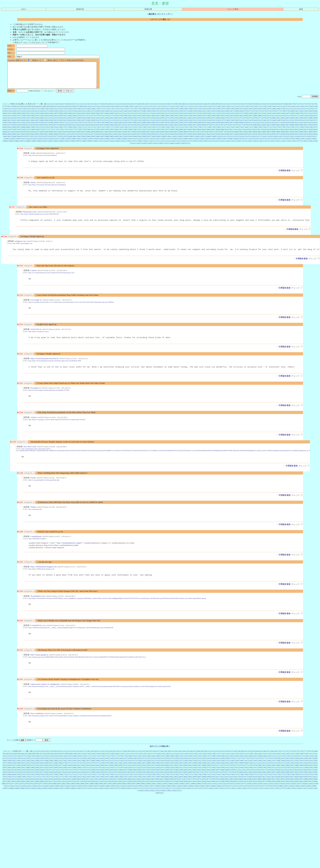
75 (312, 109)
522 (153, 125)
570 (60, 128)
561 (19, 128)
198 (227, 114)
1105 (122, 146)
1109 (144, 146)
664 (181, 130)
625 (315, 128)
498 (42, 125)
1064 (208, 144)
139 (269, 112)
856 (125, 137)
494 (23, 125)
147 (306, 112)
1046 (107, 144)
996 (144, 141)
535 (213, 125)
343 (269, 118)
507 (83, 125)
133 (241, 112)
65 (275, 109)
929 (148, 139)
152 (14, 114)
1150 (182, 148)
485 (297, 123)
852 (107, 137)
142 (283, 112)
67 (283, 109)
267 (232, 116)
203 (250, 114)
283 (306, 116)
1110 (150, 146)
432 (51, 123)
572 (70, 128)
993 (130, 141)
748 (255, 132)
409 (260, 121)
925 (130, 139)
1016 (253, 141)
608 (237, 128)
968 (14, 141)
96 (74, 112)
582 (116, 128)
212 (292, 114)
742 (227, 132)
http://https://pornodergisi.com (22, 250)
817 (260, 135)
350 (301, 118)
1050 (129, 144)
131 (232, 112)
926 (134, 139)
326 (190, 118)
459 (176, 123)
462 (190, 123)
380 (125, 121)
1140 (315, 146)
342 (264, 118)
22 (117, 109)
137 (260, 112)
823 (287, 135)
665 (186, 130)
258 (190, 116)
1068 (230, 144)
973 (38, 141)
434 (60, 123)
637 (56, 130)
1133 (276, 146)
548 (274, 125)
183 (158, 114)
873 (204, 137)
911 (65, 139)
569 (56, 128)
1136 (293, 146)
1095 (67, 146)
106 (117, 112)
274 (264, 116)
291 (28, 118)
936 (181, 139)
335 (232, 118)
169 (93, 114)
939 (195, 139)
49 (216, 109)
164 (70, 114)
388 (162, 121)
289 (19, 118)
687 (288, 130)
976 (52, 141)
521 (148, 125)
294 (42, 118)
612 (255, 128)
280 (292, 116)
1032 (29, 144)
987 (102, 141)
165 (74, 114)
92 (59, 112)
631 (28, 130)
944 (218, 139)
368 (70, 121)
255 (176, 116)
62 (264, 109)
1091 (44, 146)
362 (42, 121)
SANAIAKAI (36, 337)
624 (311, 128)
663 (176, 130)
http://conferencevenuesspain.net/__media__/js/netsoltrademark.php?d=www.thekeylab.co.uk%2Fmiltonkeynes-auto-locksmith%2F (71, 639)
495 (28, 125)
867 (176, 137)
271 (250, 116)
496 (33, 125)
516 (125, 125)
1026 (309, 141)
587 (139, 128)
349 (297, 118)
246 (134, 116)
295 (46, 118)
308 (107, 118)
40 (183, 109)
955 (269, 139)
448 (125, 123)
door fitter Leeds (30, 456)
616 (274, 128)
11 (77, 109)
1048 (118, 144)
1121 (210, 146)
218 (5, 116)
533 (204, 125)
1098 (84, 146)
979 (65, 141)
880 (237, 137)
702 (42, 132)
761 (315, 132)
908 (51, 139)
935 (176, 139)
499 (46, 125)
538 (227, 125)
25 (128, 109)
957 (278, 139)
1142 (138, 148)
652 (125, 130)
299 (65, 118)
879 (232, 137)
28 (139, 109)
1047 (112, 144)
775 (65, 135)
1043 (90, 144)
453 (148, 123)
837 (37, 137)
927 (139, 139)
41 (187, 109)
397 (204, 121)
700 (33, 132)
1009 (214, 141)
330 (209, 118)
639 (65, 130)
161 (56, 114)
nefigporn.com (20, 248)
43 (194, 109)
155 (28, 114)
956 (274, 139)
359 (28, 121)
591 (158, 128)
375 (102, 121)
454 (153, 123)
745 (241, 132)
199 (232, 114)
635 (46, 130)
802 (190, 135)
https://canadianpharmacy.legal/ (66, 556)
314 (134, 118)
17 (99, 109)
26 (132, 109)
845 (74, 137)
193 (204, 114)
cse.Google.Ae (36, 307)
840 (51, 137)
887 (269, 137)
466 (209, 123)
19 (106, 109)
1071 (247, 144)
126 (209, 112)
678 (246, 130)
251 (158, 116)
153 (19, 114)
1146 (160, 148)
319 (158, 118)
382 (135, 121)
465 (204, 123)
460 (181, 123)
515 (120, 125)
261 (204, 116)
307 (102, 118)
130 (227, 112)
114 (154, 112)
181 (148, 114)
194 (209, 114)
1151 (188, 148)
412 (274, 121)
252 (162, 116)
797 (167, 135)
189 (186, 114)
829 (315, 135)
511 (102, 125)
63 (268, 109)
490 (5, 125)
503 (65, 125)
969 (19, 141)
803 (195, 135)
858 (134, 137)
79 (11, 112)
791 (139, 135)
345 (278, 118)
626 (5, 130)
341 (260, 118)
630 (23, 130)
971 (28, 141)
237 (93, 116)
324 (181, 118)
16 (95, 109)
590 (153, 128)
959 (287, 139)
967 (10, 141)
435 (65, 123)
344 (274, 118)
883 (250, 137)
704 (51, 132)
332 (218, 118)
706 (60, 132)
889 (278, 137)
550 (283, 125)
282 (301, 116)
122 (190, 112)
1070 (241, 144)
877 (223, 137)
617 (278, 128)
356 (14, 121)
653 (130, 130)
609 (241, 128)
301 (74, 118)
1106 (128, 146)
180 (144, 114)
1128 (249, 146)
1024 (298, 141)
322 (172, 118)
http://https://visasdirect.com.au (39, 339)
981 (75, 141)
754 (283, 132)
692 (311, 130)
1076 (275, 144)
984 (89, 141)
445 (111, 123)
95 (70, 112)
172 (107, 114)
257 (186, 116)
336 (237, 118)
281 (297, 116)
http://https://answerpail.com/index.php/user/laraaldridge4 (47, 190)
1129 (254, 146)
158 (42, 114)
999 (158, 141)
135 (251, 112)
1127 (243, 146)
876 (218, 137)
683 (269, 130)
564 (33, 128)
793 (148, 135)
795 (158, 135)
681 (260, 130)
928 (144, 139)
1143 (143, 148)
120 (181, 112)
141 (278, 112)
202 (246, 114)
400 (218, 121)
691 (306, 130)
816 (255, 135)
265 (223, 116)
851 (102, 137)
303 (83, 118)
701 (37, 132)
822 (283, 135)
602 (209, 128)
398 (209, 121)
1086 (16, 146)
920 (107, 139)
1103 (111, 146)
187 (176, 114)
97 (78, 112)
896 (311, 137)
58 (249, 109)
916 (88, 139)
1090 (39, 146)
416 (292, 121)
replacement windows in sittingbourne (45, 697)
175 (121, 114)
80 (15, 112)
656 (144, 130)
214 (301, 114)
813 (241, 135)
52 (227, 109)
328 (199, 118)
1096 (72, 146)
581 (111, 128)
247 (139, 116)
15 (91, 109)
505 (74, 125)
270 (246, 116)
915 (83, 139)
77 (4, 112)
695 (9, 132)
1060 (185, 144)
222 (23, 116)
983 (84, 141)
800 (181, 135)
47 (209, 109)
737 (204, 132)
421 (315, 121)
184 (162, 114)
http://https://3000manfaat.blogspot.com (41, 580)
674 (227, 130)
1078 (286, 144)
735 (195, 132)
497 (37, 125)
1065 (213, 144)
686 (283, 130)
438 (79, 123)
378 (116, 121)
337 (241, 118)
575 (83, 128)
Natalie (33, 517)
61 (260, 109)
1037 (57, 144)
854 (116, 137)
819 (269, 135)
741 (223, 132)
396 (200, 121)
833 (19, 137)
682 (264, 130)
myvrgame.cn (36, 397)
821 (278, 135)
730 (172, 132)
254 (172, 116)
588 (144, 128)
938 (190, 139)
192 (200, 114)
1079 (292, 144)
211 (288, 114)
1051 (135, 144)
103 (103, 112)
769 (37, 135)
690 (301, 130)
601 (204, 128)
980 (70, 141)
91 (55, 112)
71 (297, 109)
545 (260, 125)
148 (311, 112)
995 (140, 141)
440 (88, 123)
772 (51, 135)
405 (241, 121)
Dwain (33, 188)
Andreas (34, 426)
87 (41, 112)
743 (232, 132)
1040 (73, 144)
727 (158, 132)
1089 (33, 146)
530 (190, 125)
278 (283, 116)
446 (116, 123)
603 (213, 128)
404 (237, 121)
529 (185, 125)
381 (130, 121)
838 (42, 137)
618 (283, 128)
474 (246, 123)
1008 (208, 141)
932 (162, 139)
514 (116, 125)
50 (220, 109)
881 (241, 137)
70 (294, 109)
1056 (163, 144)
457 (167, 123)
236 (88, 116)
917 (93, 139)
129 (223, 112)
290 (23, 118)
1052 (140, 144)
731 (176, 132)
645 (93, 130)
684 (274, 130)
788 (125, 135)
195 (213, 114)
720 (125, 132)
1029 (12, 144)
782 (97, 135)
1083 (314, 144)
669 (204, 130)
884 (255, 137)
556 (311, 125)
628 (14, 130)
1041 (79, 144)
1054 (152, 144)
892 (292, 137)
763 (9, 135)
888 (274, 137)
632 (32, 130)
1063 (202, 144)
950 (246, 139)
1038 (62, 144)
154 (23, 114)
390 (172, 121)
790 (135, 135)
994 (135, 141)
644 (88, 130)
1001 (169, 141)
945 (223, 139)
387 (158, 121)
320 (162, 118)
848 (88, 137)
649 (111, 130)
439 (83, 123)
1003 (180, 141)
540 (237, 125)
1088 (28, 146)
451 (139, 123)
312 (125, 118)
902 (23, 139)
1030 (17, 144)
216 (311, 114)
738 (209, 132)
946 (227, 139)
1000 (163, 141)
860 (144, 137)
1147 (166, 148)
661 (167, 130)
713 (93, 132)
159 (46, 114)
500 (51, 125)
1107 (133, 146)
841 (56, 137)
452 (144, 123)
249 (148, 116)
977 (56, 141)
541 (241, 125)
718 (116, 132)
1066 (219, 144)
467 (213, 123)
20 (110, 109)
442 (97, 123)
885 (260, 137)
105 (112, 112)
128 (218, 112)
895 (306, 137)
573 (74, 128)
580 (107, 128)
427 (28, 123)
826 (301, 135)
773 (56, 135)
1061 (191, 144)
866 (172, 137)
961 (297, 139)
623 (306, 128)
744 (237, 132)
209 (278, 114)
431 (46, 123)
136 (255, 112)
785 (111, 135)
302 (79, 118)
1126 (238, 146)
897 (315, 137)
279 (288, 116)
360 (33, 121)
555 (306, 125)
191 (195, 114)
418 (301, 121)
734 (190, 132)
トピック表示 (233, 9)
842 (60, 137)
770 (42, 135)
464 (199, 123)
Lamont (33, 277)
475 (250, 123)
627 (9, 130)
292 (33, 118)
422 (5, 123)
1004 (186, 141)
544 (255, 125)
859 (139, 137)
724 (144, 132)
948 (237, 139)
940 (199, 139)
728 (162, 132)
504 (70, 125)
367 (65, 121)
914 (79, 139)
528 (181, 125)
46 (205, 109)
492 (14, 125)
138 (265, 112)
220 (14, 116)
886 (264, 137)
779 (83, 135)
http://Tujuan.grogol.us (39, 667)
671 (213, 130)
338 (246, 118)
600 (200, 128)
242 (116, 116)
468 (218, 123)
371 (83, 121)
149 (316, 112)
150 (5, 114)
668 (199, 130)
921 (111, 139)
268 (237, 116)
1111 (155, 146)
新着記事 (148, 9)
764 (14, 135)
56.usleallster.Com (38, 607)
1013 (236, 141)
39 (180, 109)
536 (218, 125)
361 (37, 121)
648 (107, 130)
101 (94, 112)
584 (125, 128)
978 (61, 141)
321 (167, 118)
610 (246, 128)
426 (23, 123)
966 (5, 141)
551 (287, 125)
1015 (247, 141)
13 (84, 109)
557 (315, 125)
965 (315, 139)
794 (153, 135)
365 (56, 121)
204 (255, 114)
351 (306, 118)
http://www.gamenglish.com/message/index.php (44, 490)
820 (274, 135)
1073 (258, 144)
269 (241, 116)
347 (287, 118)
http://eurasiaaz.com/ (35, 520)
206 (264, 114)
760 (311, 132)
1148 (171, 148)
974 (42, 141)
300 (70, 118)
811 (232, 135)
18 (102, 109)
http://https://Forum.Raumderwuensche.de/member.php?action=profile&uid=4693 (55, 369)
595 (176, 128)
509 (93, 125)
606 (227, 128)
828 (311, 135)
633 (37, 130)
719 (120, 132)
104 (108, 112)
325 (185, 118)
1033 (34, 144)
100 (89, 112)
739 (213, 132)
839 (46, 137)
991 (121, 141)
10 (73, 109)
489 (315, 123)
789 (130, 135)
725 (148, 132)
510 (97, 125)
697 (19, 132)
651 (121, 130)
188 (181, 114)
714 (97, 132)
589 (148, 128)
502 (60, 125)
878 (227, 137)
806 (209, 135)
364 (51, 121)
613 (260, 128)
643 (83, 130)
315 (139, 118)
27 (135, 109)
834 (23, 137)
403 (232, 121)
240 (107, 116)
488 (311, 123)
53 (231, 109)
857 (130, 137)
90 (52, 112)
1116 (183, 146)
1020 (275, 141)
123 (195, 112)
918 (97, 139)
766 (23, 135)
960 (292, 139)
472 (237, 123)
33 (157, 109)
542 (246, 125)
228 (51, 116)
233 (74, 116)
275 (269, 116)
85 (33, 112)
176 (125, 114)
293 (37, 118)
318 (153, 118)
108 (126, 112)
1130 (260, 146)
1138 (304, 146)
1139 (309, 146)
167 (83, 114)
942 (209, 139)
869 (186, 137)
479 (269, 123)
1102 (106, 146)
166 (79, 114)
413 (278, 121)
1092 (50, 146)
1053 (146, 144)
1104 (117, 146)
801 (186, 135)
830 (5, 137)
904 (33, 139)
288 (14, 118)
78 (8, 112)
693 (315, 130)
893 (297, 137)
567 (46, 128)
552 (292, 125)
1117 (188, 146)
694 (5, 132)
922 (116, 139)
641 (74, 130)
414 (283, 121)
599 (195, 128)
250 (153, 116)
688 (292, 130)
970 (24, 141)
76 (316, 109)
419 (306, 121)
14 (88, 109)
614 (264, 128)
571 (65, 128)
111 (140, 112)
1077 (280, 144)
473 (241, 123)
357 (19, 121)
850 (97, 137)
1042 (84, 144)
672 (218, 130)
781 (93, 135)
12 (80, 109)
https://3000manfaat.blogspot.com (44, 577)
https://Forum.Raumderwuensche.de (44, 367)
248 (144, 116)
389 (167, 121)
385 (148, 121)
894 (301, 137)
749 (260, 132)
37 (172, 109)
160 (51, 114)
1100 (95, 146)
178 (135, 114)
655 (139, 130)
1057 (168, 144)
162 (60, 114)
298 (60, 118)
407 (250, 121)
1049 (124, 144)
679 (250, 130)
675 (232, 130)
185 (167, 114)
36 (168, 109)
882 (246, 137)
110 (135, 112)
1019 (270, 141)
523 (158, 125)
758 (301, 132)
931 (158, 139)
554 (301, 125)
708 (70, 132)
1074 (263, 144)
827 (306, 135)
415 (287, 121)
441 (93, 123)
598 (190, 128)
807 (213, 135)
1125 (232, 146)
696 (14, 132)
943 (213, 139)
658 (153, 130)
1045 (101, 144)
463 (195, 123)
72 (301, 109)
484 (292, 123)
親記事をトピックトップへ (160, 14)
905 (37, 139)
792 (144, 135)
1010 (219, 141)
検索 (301, 9)
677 (241, 130)
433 (56, 123)
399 (213, 121)
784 (107, 135)
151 (9, 114)
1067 (224, 144)
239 (102, 116)
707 (65, 132)
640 (70, 130)
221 (19, 116)
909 (56, 139)
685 (278, 130)
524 (162, 125)
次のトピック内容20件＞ (160, 760)
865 (167, 137)
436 (70, 123)
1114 (172, 146)
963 (306, 139)
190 (190, 114)
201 (241, 114)
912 (70, 139)
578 (97, 128)
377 (111, 121)
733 (185, 132)
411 (269, 121)
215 (306, 114)
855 (121, 137)
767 (28, 135)
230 (60, 116)
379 (121, 121)
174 (116, 114)
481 (278, 123)
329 (204, 118)
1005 (191, 141)
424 (14, 123)
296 (51, 118)
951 (250, 139)
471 (232, 123)
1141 (132, 148)
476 (255, 123)
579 (102, 128)
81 (19, 112)
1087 (22, 146)
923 (120, 139)
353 (315, 118)
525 (167, 125)
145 (297, 112)
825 (297, 135)
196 (218, 114)
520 (144, 125)
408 (255, 121)
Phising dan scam (29, 218)
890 (283, 137)
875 (213, 137)
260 (199, 116)
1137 (298, 146)
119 (176, 112)
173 (111, 114)
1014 (242, 141)
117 (167, 112)
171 (102, 114)
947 (232, 139)
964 (311, 139)
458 (172, 123)
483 (288, 123)
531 (195, 125)
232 (70, 116)
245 (130, 116)
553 (297, 125)
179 (139, 114)
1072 (252, 144)
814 (246, 135)
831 (9, 137)
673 (223, 130)
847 (83, 137)
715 (102, 132)
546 (264, 125)
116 (163, 112)
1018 (264, 141)
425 (19, 123)
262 (209, 116)
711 (83, 132)
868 (181, 137)
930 (153, 139)
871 (195, 137)
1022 (286, 141)
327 (195, 118)
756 (292, 132)
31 (150, 109)
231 (65, 116)
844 (70, 137)
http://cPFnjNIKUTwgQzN (37, 549)
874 (209, 137)
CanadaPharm (36, 547)
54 (235, 109)
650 (116, 130)
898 (5, 139)
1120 (204, 146)
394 (190, 121)
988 (107, 141)
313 (130, 118)
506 (79, 125)
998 (154, 141)
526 (172, 125)
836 (32, 137)
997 (149, 141)
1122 (215, 146)
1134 (282, 146)
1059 (180, 144)
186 (172, 114)
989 (112, 141)
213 (297, 114)
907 (46, 139)
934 (172, 139)
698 (23, 132)
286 (5, 118)
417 (297, 121)
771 (46, 135)
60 (257, 109)
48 (213, 109)
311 (121, 118)
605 (223, 128)
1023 (292, 141)
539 (232, 125)
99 (85, 112)
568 (51, 128)
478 (264, 123)
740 (218, 132)
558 (5, 128)
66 (279, 109)
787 (121, 135)
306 (97, 118)
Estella (33, 488)
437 (74, 123)
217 (315, 114)
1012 (230, 141)
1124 (226, 146)
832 (14, 137)
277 (278, 116)
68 (286, 109)
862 (153, 137)
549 (278, 125)
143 (288, 112)
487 (306, 123)
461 (186, 123)
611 (250, 128)
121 (186, 112)
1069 (236, 144)
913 (74, 139)
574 (79, 128)
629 (19, 130)
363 (46, 121)
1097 (78, 146)
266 (227, 116)
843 (65, 137)
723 (139, 132)
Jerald (33, 158)
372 (88, 121)
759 (306, 132)
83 (26, 112)
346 (283, 118)
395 (195, 121)
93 (63, 112)
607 (232, 128)
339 (250, 118)
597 (186, 128)
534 (209, 125)
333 (223, 118)
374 (97, 121)
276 (274, 116)
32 (154, 109)
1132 (271, 146)
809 (223, 135)
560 (14, 128)
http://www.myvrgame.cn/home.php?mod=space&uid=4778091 (49, 399)
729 (167, 132)
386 (153, 121)
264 (218, 116)
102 (98, 112)
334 (227, 118)
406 (246, 121)
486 (301, 123)
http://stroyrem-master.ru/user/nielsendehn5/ (43, 160)
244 (125, 116)
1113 (166, 146)
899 (9, 139)
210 (283, 114)
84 (30, 112)
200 (237, 114)
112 (145, 112)
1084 (5, 146)
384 (144, 121)
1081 (303, 144)
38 (176, 109)
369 (74, 121)
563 (28, 128)
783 (102, 135)
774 (60, 135)
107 (121, 112)
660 (162, 130)
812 (237, 135)
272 (255, 116)
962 (301, 139)
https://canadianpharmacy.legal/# (69, 554)
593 (167, 128)
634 (42, 130)
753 (278, 132)
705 (56, 132)
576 (88, 128)
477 (260, 123)
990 (116, 141)
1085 (11, 146)
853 (111, 137)
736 (199, 132)
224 (32, 116)
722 (134, 132)
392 (181, 121)
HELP (24, 9)
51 (224, 109)
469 (223, 123)
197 (223, 114)
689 (297, 130)
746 (246, 132)
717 (111, 132)
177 (130, 114)
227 (46, 116)
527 (176, 125)
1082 (308, 144)
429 (37, 123)
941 (204, 139)
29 (143, 109)
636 (51, 130)
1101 (100, 146)
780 (88, 135)
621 (297, 128)
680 (255, 130)
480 (274, 123)
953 (260, 139)
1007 (202, 141)
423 (9, 123)
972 (33, 141)
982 (79, 141)
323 (176, 118)
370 (79, 121)
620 (292, 128)
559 (9, 128)
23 (121, 109)
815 (250, 135)
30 (146, 109)
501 (56, 125)
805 (204, 135)
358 (23, 121)
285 (315, 116)
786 (116, 135)
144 (292, 112)
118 (172, 112)
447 (121, 123)
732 (181, 132)
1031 (23, 144)
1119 (199, 146)
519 (139, 125)
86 (37, 112)
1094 (61, 146)
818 (264, 135)
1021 (281, 141)
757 (297, 132)
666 (190, 130)
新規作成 (80, 9)
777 (74, 135)
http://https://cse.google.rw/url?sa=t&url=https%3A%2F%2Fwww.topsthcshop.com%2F (57, 429)
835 (28, 137)
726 (153, 132)
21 (113, 109)
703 (46, 132)
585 (130, 128)
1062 (196, 144)
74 (308, 109)
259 (195, 116)
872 (199, 137)
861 (148, 137)
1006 (197, 141)
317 (148, 118)
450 (134, 123)
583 (121, 128)
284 (311, 116)
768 (33, 135)
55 (238, 109)
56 (242, 109)
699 (28, 132)
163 (65, 114)
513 (111, 125)
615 (269, 128)
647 (102, 130)
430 (42, 123)
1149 (177, 148)
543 (250, 125)
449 (130, 123)
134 (246, 112)
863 (158, 137)
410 (264, 121)
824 (292, 135)
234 (79, 116)
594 (172, 128)
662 (172, 130)
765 (19, 135)
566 (42, 128)
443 (102, 123)
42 (191, 109)
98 (81, 112)
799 (176, 135)
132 (237, 112)
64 (271, 109)
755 (287, 132)
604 (218, 128)
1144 (149, 148)
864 (162, 137)
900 (14, 139)
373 (93, 121)
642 (79, 130)
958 (283, 139)
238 (97, 116)
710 (79, 132)
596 (181, 128)
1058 (174, 144)
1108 (139, 146)
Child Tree (159, 806)
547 (269, 125)
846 (79, 137)
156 (33, 114)
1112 (161, 146)
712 (88, 132)
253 (167, 116)
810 (227, 135)
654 (134, 130)
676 (237, 130)
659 (158, 130)
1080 (297, 144)
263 (213, 116)
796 (162, 135)
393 (186, 121)
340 (255, 118)
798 (172, 135)
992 (126, 141)
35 (165, 109)
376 (107, 121)
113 (149, 112)
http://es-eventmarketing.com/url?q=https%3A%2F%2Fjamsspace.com (51, 280)
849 (93, 137)
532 (199, 125)
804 (200, 135)
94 (66, 112)
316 (144, 118)
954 (264, 139)
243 (121, 116)
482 (283, 123)
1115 (177, 146)
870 (190, 137)
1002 (175, 141)
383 (139, 121)
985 (93, 141)
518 (134, 125)
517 (130, 125)
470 (227, 123)
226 (42, 116)
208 (274, 114)
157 (37, 114)
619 (287, 128)
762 (5, 135)
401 (223, 121)
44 (198, 109)
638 (60, 130)
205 (260, 114)
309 (111, 118)
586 (135, 128)
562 (23, 128)
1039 (68, 144)
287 (9, 118)
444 (107, 123)
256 (181, 116)
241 (111, 116)
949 (241, 139)
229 (56, 116)
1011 (225, 141)
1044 (96, 144)
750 (264, 132)
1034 (40, 144)
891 (288, 137)
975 (47, 141)
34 (161, 109)
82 (22, 112)
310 (116, 118)
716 (107, 132)
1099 (89, 146)
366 (60, 121)
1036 (51, 144)
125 (204, 112)
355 (9, 121)
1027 (314, 141)
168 (88, 114)
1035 (45, 144)
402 (227, 121)
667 (195, 130)
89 (48, 112)
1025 (303, 141)
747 (250, 132)
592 (162, 128)
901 (19, 139)
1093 (55, 146)
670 (209, 130)
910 (60, 139)
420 (311, 121)
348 (292, 118)
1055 (157, 144)
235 (83, 116)
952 (255, 139)
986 (98, 141)
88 (44, 112)
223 (28, 116)
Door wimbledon (37, 726)
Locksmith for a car (38, 637)
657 (148, 130)
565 (37, 128)
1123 (221, 146)
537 (223, 125)
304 (88, 118)
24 (124, 109)
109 (131, 112)
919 (102, 139)
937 (185, 139)
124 (200, 112)
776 (70, 135)
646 (97, 130)
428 (32, 123)
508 (88, 125)
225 (37, 116)
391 (176, 121)
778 (79, 135)
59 (253, 109)
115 (158, 112)
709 (74, 132)
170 (97, 114)
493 (19, 125)
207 (269, 114)
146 (302, 112)
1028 (6, 144)
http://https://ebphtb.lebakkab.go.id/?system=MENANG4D (40, 220)
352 (311, 118)
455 (158, 123)
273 (260, 116)
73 (305, 109)
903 (28, 139)
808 (218, 135)
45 (202, 109)
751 (269, 132)
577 (93, 128)
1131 (265, 146)
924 (125, 139)
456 (162, 123)
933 (167, 139)
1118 (193, 146)
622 (301, 128)
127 (213, 112)
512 (107, 125)
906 (42, 139)
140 (274, 112)
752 (274, 132)
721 (130, 132)
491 (9, 125)
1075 (269, 144)
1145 (154, 148)
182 (153, 114)
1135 (287, 146)
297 (56, 118)
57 (246, 109)
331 (213, 118)
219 (9, 116)
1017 (258, 141)
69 (290, 109)
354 (5, 121)
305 (93, 118)
